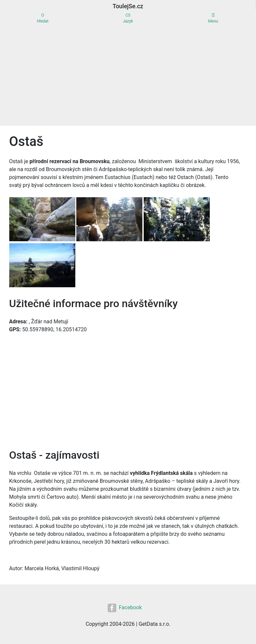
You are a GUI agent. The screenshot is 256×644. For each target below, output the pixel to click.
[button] (43, 220)
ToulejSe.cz (128, 6)
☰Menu (213, 18)
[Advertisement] (128, 76)
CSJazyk (128, 18)
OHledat (43, 18)
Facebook (125, 608)
